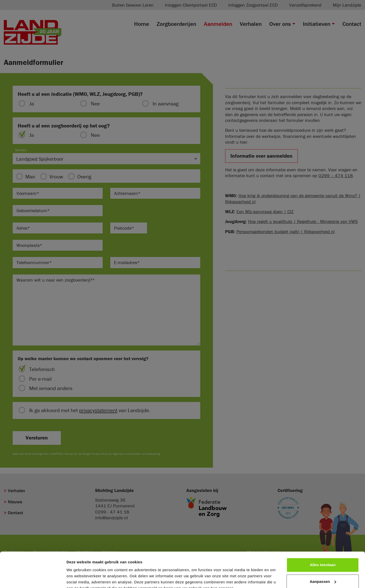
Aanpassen (323, 557)
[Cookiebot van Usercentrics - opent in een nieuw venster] (33, 578)
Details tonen (78, 578)
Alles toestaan (323, 541)
